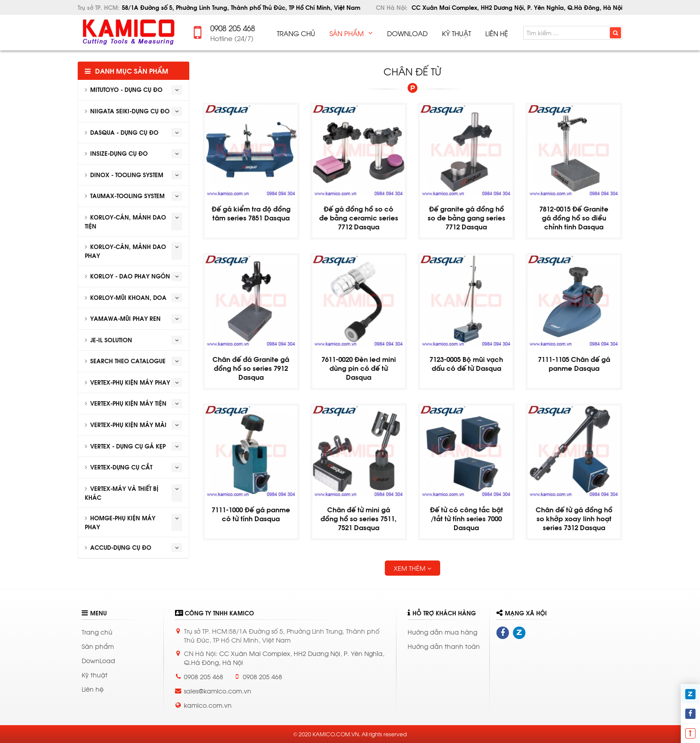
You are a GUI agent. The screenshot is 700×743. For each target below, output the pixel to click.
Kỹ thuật (95, 675)
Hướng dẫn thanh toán (444, 646)
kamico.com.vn (208, 705)
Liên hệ (93, 689)
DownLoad (98, 660)
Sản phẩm (98, 646)
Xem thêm (412, 568)
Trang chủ (97, 632)
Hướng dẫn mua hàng (442, 632)
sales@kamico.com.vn (218, 691)
